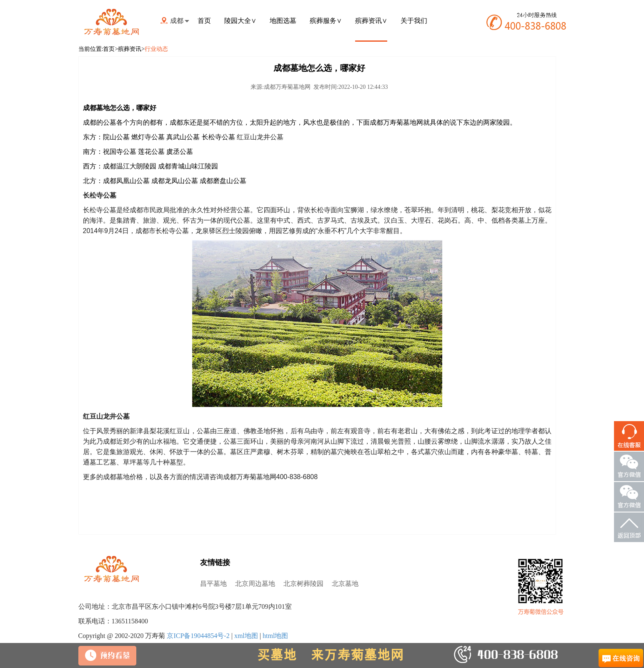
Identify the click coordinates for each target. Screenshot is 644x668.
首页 (204, 21)
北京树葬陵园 (303, 584)
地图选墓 (283, 21)
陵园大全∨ (240, 21)
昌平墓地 (213, 584)
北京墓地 (345, 584)
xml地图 (246, 636)
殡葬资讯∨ (371, 21)
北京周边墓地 (255, 584)
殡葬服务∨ (326, 21)
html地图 (275, 636)
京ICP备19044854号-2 (198, 636)
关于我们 (414, 21)
